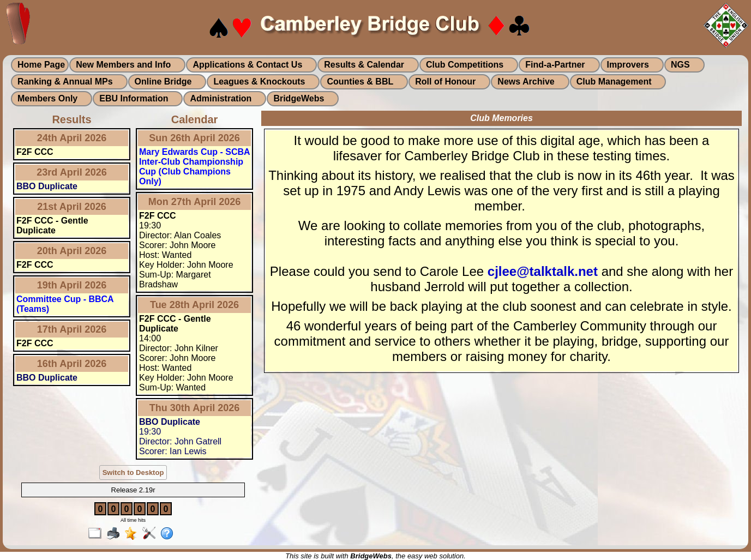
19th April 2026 (72, 285)
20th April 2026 (72, 251)
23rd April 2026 (71, 172)
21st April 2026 (71, 207)
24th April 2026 (72, 138)
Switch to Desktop (133, 472)
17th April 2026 (72, 329)
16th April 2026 (72, 364)
